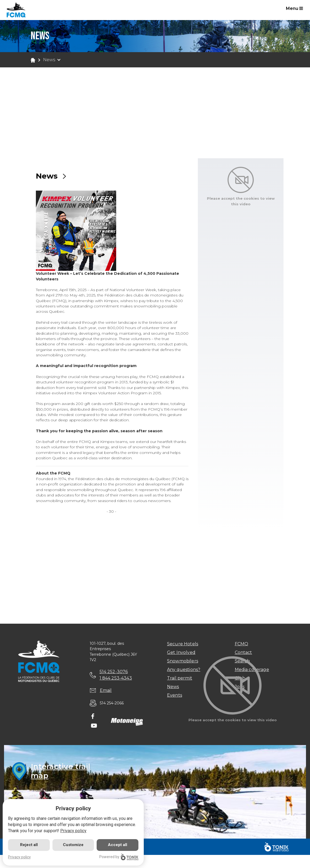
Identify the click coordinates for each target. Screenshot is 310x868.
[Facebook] (93, 717)
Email (106, 691)
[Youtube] (94, 726)
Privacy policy (73, 831)
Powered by (119, 857)
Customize (73, 845)
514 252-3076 (114, 672)
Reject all (29, 845)
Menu (295, 8)
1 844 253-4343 (116, 678)
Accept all (118, 845)
